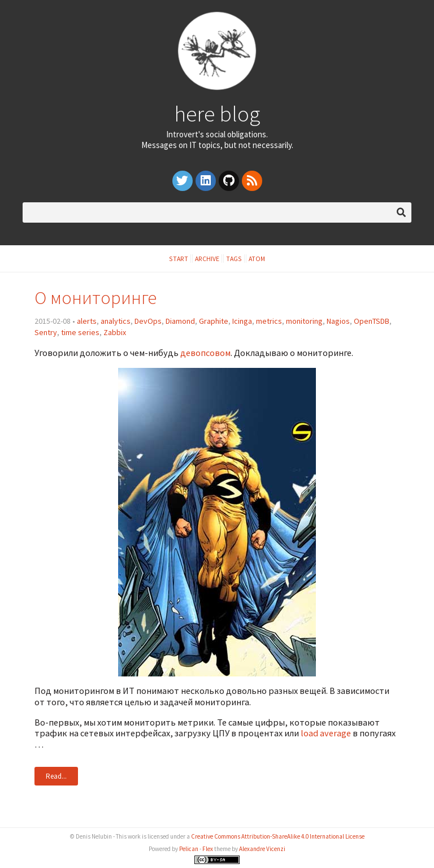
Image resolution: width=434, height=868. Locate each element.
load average (326, 733)
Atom (257, 259)
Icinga (242, 321)
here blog (217, 114)
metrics (269, 321)
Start (179, 259)
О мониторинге (96, 298)
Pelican (189, 849)
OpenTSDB (372, 321)
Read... (56, 776)
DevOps (148, 321)
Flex (208, 849)
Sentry (46, 332)
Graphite (214, 321)
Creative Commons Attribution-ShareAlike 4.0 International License (278, 836)
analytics (116, 321)
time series (80, 332)
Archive (207, 259)
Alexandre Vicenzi (262, 849)
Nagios (338, 321)
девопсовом (205, 353)
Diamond (180, 321)
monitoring (304, 321)
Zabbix (115, 332)
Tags (234, 259)
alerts (87, 321)
